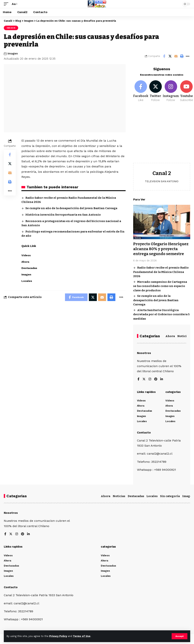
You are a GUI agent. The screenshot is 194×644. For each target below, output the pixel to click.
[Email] (176, 56)
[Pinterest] (156, 379)
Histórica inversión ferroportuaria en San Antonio (63, 215)
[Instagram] (171, 91)
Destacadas (136, 496)
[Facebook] (141, 91)
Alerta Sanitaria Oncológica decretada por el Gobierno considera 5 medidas (161, 314)
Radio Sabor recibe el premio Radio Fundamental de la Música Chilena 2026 (161, 272)
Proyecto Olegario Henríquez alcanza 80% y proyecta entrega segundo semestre (161, 249)
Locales (152, 496)
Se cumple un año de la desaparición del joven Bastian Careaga (71, 208)
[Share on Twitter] (170, 56)
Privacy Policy (58, 636)
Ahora (170, 336)
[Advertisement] (162, 135)
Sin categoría (170, 496)
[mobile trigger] (7, 4)
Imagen (11, 28)
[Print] (182, 56)
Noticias (184, 336)
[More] (188, 56)
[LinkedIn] (162, 379)
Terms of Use (82, 636)
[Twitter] (156, 91)
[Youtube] (187, 91)
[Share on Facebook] (164, 56)
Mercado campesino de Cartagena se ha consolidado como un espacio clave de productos (160, 286)
